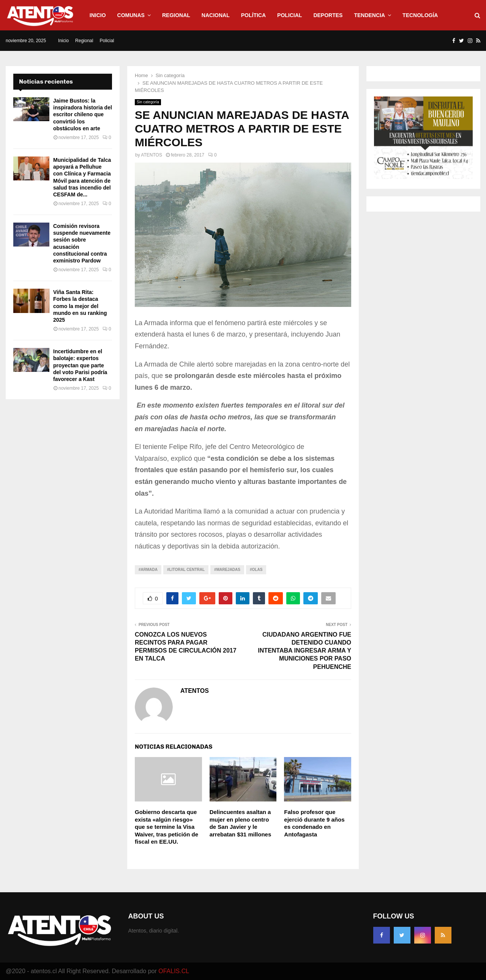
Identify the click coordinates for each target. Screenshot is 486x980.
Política (253, 15)
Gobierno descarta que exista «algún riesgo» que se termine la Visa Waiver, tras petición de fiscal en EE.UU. (166, 827)
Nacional (216, 15)
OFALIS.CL (174, 971)
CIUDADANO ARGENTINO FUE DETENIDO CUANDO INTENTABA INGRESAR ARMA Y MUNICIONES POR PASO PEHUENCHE (305, 651)
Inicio (98, 15)
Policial (290, 15)
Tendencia (369, 15)
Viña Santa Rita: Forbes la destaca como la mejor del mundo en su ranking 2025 (80, 306)
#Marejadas (227, 570)
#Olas (256, 570)
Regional (176, 15)
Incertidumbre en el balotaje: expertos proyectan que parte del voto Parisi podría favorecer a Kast (80, 365)
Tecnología (420, 15)
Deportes (328, 15)
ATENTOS (151, 155)
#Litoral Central (186, 570)
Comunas (131, 15)
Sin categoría (148, 102)
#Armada (148, 570)
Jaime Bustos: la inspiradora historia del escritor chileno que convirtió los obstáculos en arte (83, 115)
